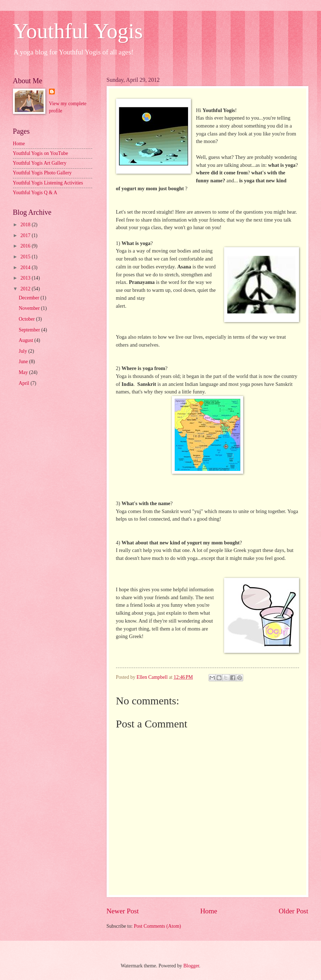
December (30, 298)
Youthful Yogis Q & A (35, 193)
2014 (26, 268)
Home (209, 911)
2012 (26, 289)
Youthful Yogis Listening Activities (48, 183)
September (30, 330)
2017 (26, 235)
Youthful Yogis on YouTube (41, 153)
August (26, 340)
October (27, 319)
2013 (26, 278)
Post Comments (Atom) (157, 926)
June (24, 362)
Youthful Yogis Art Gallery (40, 163)
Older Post (293, 911)
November (30, 308)
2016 (26, 246)
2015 (26, 257)
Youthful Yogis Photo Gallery (42, 173)
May (24, 372)
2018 (26, 225)
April (25, 383)
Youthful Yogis (78, 31)
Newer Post (123, 911)
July (23, 351)
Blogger (191, 966)
